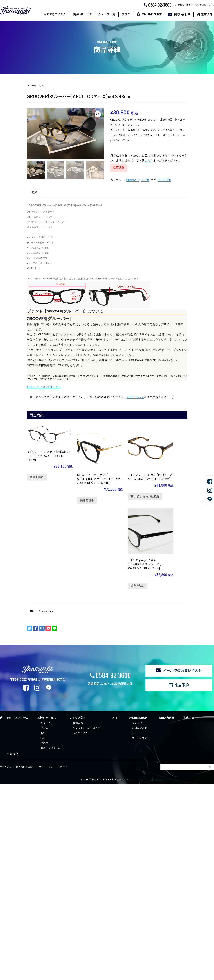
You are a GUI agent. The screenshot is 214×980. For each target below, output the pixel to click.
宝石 (43, 646)
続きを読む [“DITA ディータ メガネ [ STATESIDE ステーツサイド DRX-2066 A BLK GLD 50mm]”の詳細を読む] (78, 494)
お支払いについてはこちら (44, 387)
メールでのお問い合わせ (182, 579)
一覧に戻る (38, 86)
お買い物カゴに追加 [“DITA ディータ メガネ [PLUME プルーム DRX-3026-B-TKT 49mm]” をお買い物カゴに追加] (129, 490)
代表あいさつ (80, 641)
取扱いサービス (82, 14)
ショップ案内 (107, 14)
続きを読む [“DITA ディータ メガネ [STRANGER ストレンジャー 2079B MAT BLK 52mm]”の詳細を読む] (161, 494)
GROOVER (133, 180)
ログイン (62, 675)
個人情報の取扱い (25, 675)
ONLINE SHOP (152, 14)
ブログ (126, 14)
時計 (43, 641)
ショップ (137, 631)
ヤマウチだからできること (88, 636)
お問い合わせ (182, 14)
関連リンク (6, 675)
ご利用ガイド (139, 636)
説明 (35, 193)
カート (136, 641)
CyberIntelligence (124, 688)
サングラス (47, 631)
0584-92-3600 (113, 583)
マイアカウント (141, 646)
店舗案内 (78, 631)
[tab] (35, 193)
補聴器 (44, 651)
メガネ (145, 180)
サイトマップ (46, 675)
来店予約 (182, 593)
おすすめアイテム (55, 14)
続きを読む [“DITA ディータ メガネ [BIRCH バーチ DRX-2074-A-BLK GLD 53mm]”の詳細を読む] (37, 472)
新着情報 (12, 662)
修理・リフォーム (51, 656)
